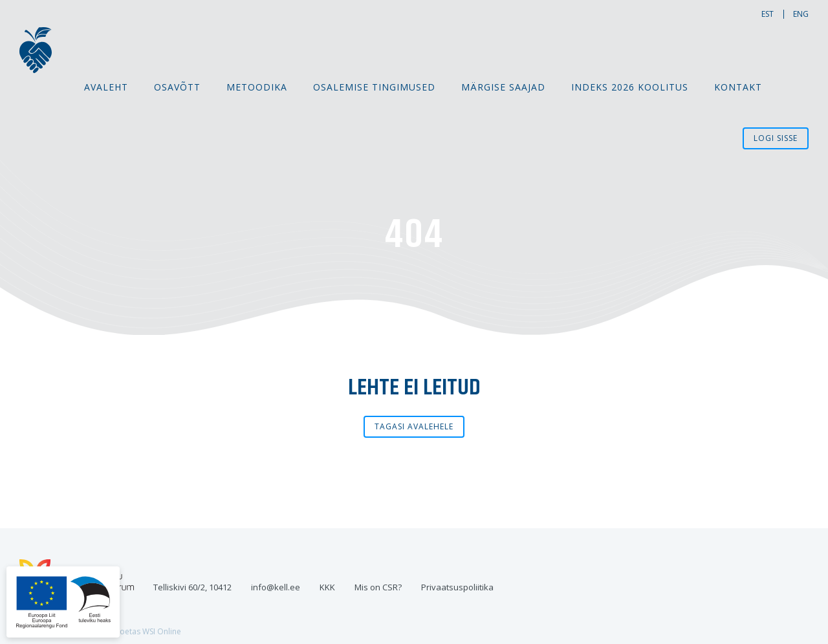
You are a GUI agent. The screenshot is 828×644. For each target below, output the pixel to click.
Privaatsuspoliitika (457, 587)
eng (801, 14)
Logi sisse (776, 138)
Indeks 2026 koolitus (630, 87)
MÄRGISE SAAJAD (503, 87)
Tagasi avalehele (414, 426)
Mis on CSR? (378, 587)
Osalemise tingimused (374, 87)
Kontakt (738, 87)
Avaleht (106, 87)
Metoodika (257, 87)
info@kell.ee (276, 587)
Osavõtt (177, 87)
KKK (327, 587)
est (768, 14)
